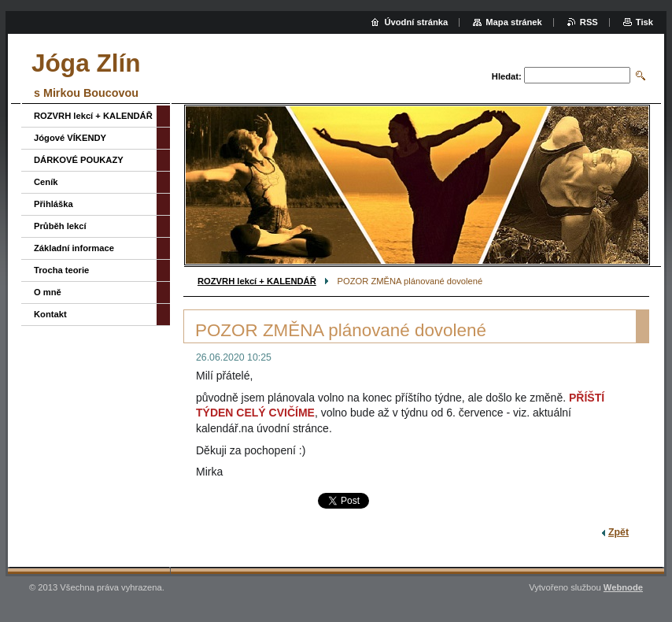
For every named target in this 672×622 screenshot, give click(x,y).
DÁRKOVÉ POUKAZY (79, 160)
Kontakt (50, 314)
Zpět (618, 532)
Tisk (644, 22)
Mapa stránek (514, 22)
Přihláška (54, 204)
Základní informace (74, 248)
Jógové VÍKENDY (70, 138)
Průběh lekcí (60, 226)
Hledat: (507, 76)
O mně (48, 292)
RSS (589, 22)
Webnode (623, 587)
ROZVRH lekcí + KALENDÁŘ (257, 281)
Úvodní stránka (416, 22)
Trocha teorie (61, 270)
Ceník (46, 182)
